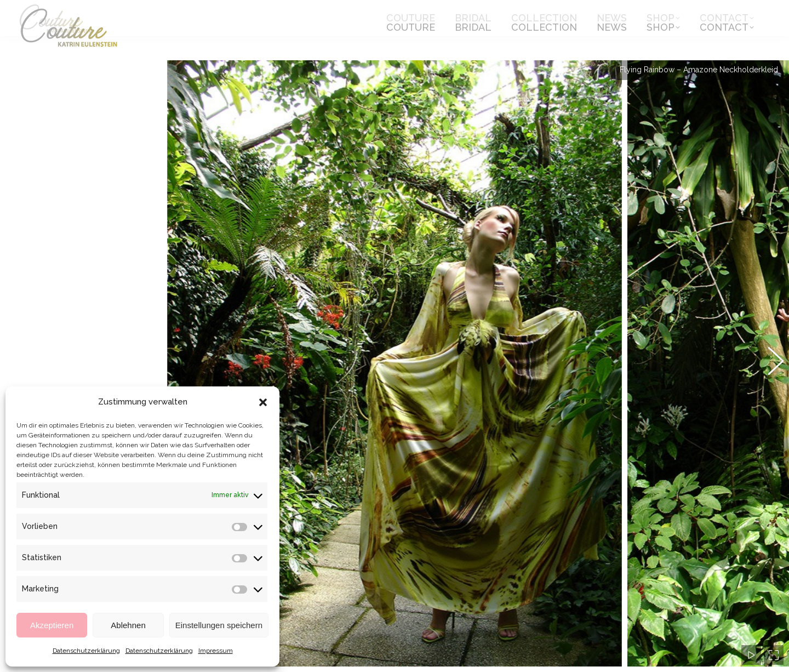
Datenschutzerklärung (86, 651)
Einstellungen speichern (219, 625)
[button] (263, 402)
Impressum (216, 651)
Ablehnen (128, 625)
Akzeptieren (52, 625)
